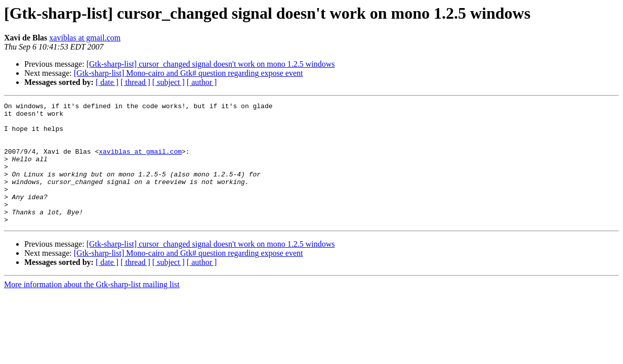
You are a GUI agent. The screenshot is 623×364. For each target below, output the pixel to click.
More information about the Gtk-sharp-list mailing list (92, 309)
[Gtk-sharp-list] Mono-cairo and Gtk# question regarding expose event (189, 73)
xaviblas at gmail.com (85, 38)
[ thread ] (135, 82)
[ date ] (107, 82)
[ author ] (202, 82)
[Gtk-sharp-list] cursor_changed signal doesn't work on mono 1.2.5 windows (211, 64)
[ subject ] (169, 82)
